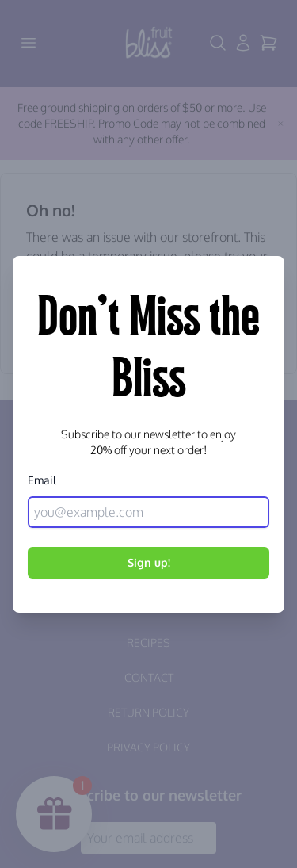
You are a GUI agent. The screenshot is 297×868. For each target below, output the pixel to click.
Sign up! (149, 562)
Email (42, 480)
